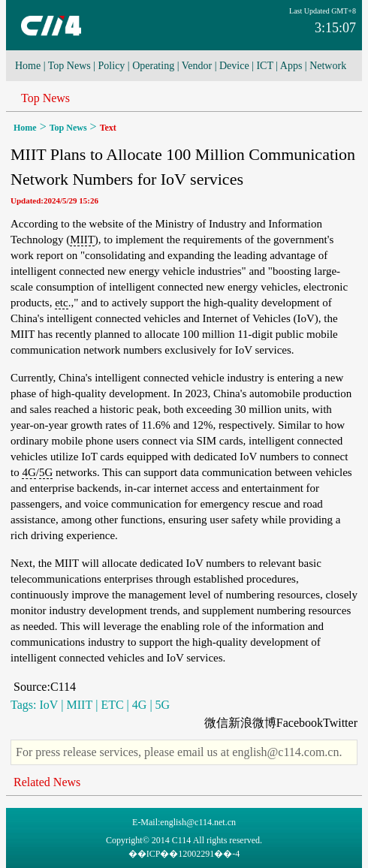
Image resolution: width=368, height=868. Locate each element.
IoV (48, 705)
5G (46, 472)
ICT (264, 66)
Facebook (300, 723)
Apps (291, 66)
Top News (69, 66)
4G (29, 472)
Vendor (197, 66)
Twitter (340, 723)
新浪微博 (252, 723)
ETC (112, 705)
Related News (47, 782)
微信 (216, 723)
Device (234, 66)
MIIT (82, 240)
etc (61, 303)
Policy (112, 66)
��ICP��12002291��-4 (184, 854)
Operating (153, 66)
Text (108, 128)
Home (28, 66)
